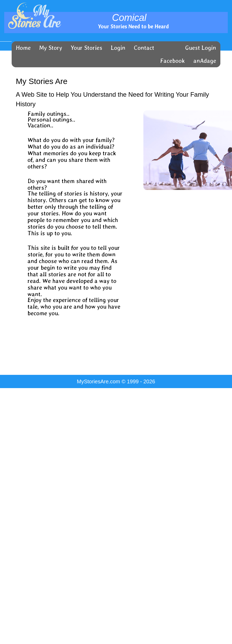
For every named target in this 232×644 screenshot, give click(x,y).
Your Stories (87, 48)
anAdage (205, 61)
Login (118, 48)
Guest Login (201, 48)
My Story (51, 48)
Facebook (172, 61)
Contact (144, 48)
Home (23, 48)
